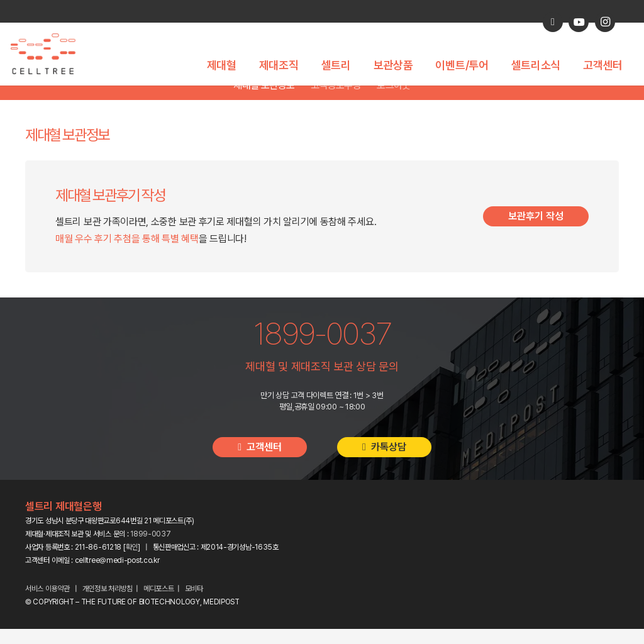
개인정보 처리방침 (108, 604)
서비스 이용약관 (47, 604)
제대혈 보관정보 (264, 100)
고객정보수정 (336, 100)
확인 (132, 562)
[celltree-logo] (50, 54)
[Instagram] (605, 22)
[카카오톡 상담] (553, 22)
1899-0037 (150, 549)
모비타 (194, 604)
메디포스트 (159, 604)
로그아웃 (393, 100)
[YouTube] (579, 22)
